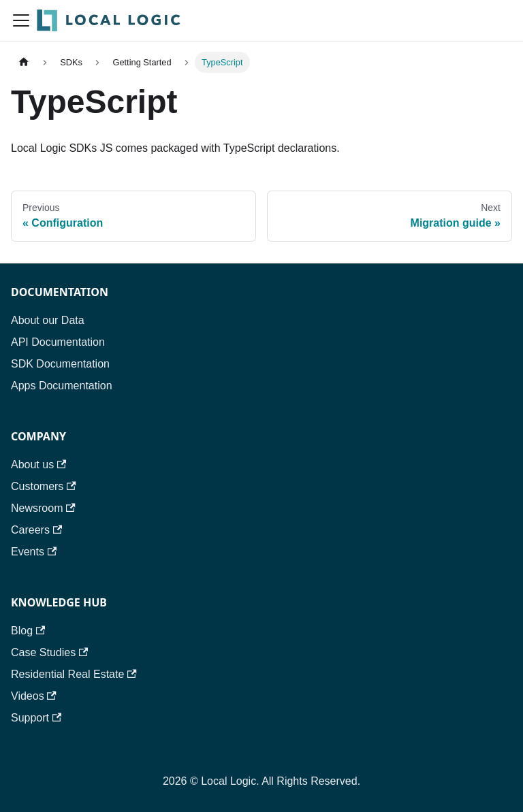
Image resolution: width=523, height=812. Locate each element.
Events (34, 552)
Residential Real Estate (74, 674)
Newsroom (43, 508)
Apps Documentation (62, 386)
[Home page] (24, 62)
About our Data (48, 320)
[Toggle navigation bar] (21, 20)
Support (36, 718)
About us (38, 465)
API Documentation (58, 342)
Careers (36, 530)
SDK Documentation (60, 364)
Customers (44, 486)
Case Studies (49, 652)
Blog (28, 631)
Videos (34, 696)
